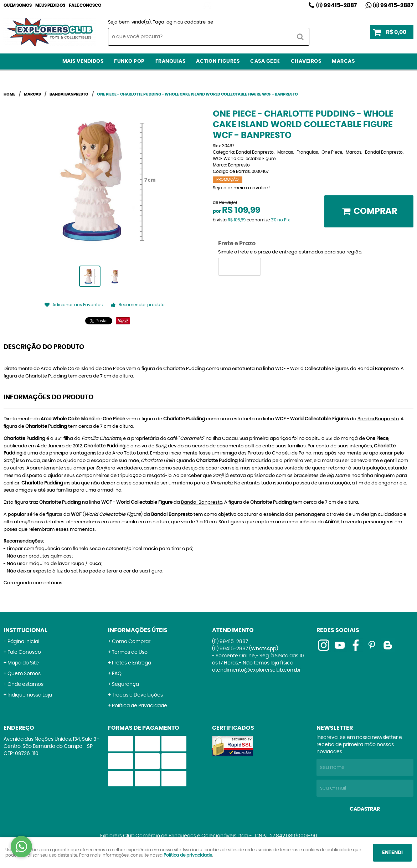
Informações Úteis (138, 630)
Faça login (164, 22)
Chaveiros (306, 61)
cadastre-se (199, 22)
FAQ (117, 674)
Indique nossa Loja (30, 695)
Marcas (343, 61)
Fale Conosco (85, 5)
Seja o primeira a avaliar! (241, 188)
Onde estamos (25, 684)
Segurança (125, 684)
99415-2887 (336, 5)
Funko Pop (129, 61)
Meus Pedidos (50, 5)
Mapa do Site (23, 663)
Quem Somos (18, 5)
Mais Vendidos (83, 61)
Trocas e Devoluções (137, 695)
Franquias (171, 61)
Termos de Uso (130, 652)
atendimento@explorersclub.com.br (256, 670)
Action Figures (218, 61)
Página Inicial (23, 642)
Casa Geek (265, 61)
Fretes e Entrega (132, 663)
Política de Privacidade (140, 706)
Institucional (25, 630)
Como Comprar (131, 642)
